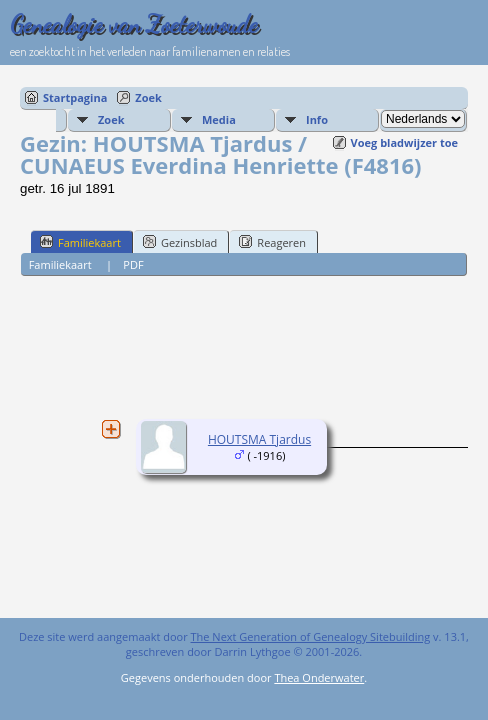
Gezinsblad (180, 242)
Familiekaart (80, 242)
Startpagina (75, 97)
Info (317, 119)
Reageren (272, 242)
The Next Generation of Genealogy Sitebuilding (311, 636)
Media (219, 119)
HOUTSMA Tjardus (259, 439)
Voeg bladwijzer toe (404, 142)
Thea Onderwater (319, 677)
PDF (133, 264)
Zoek (148, 97)
